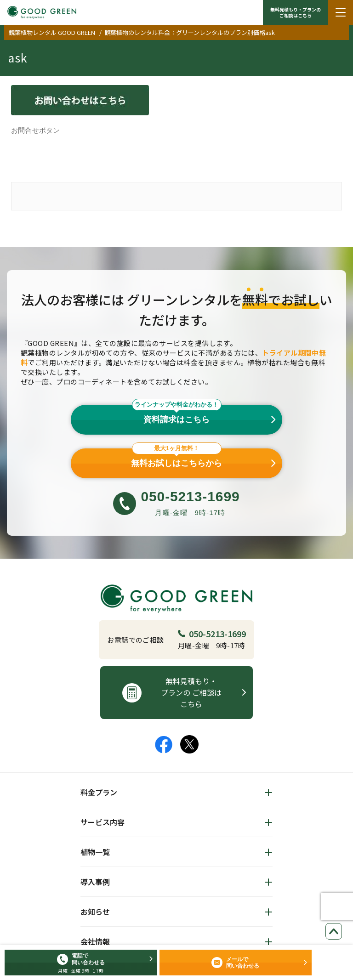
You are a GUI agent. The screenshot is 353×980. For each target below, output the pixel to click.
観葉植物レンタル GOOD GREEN (52, 32)
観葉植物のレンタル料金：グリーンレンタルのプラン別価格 (185, 32)
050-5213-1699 (212, 634)
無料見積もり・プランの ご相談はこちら (296, 12)
